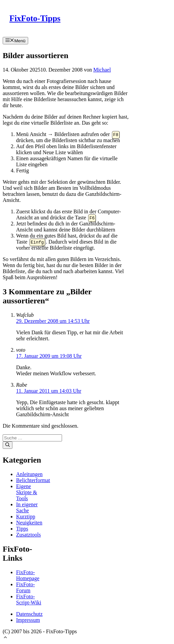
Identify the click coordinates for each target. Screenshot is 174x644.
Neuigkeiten (29, 523)
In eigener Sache (27, 507)
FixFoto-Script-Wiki (29, 599)
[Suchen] (8, 445)
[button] (5, 638)
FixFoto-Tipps (35, 18)
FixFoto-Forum (25, 587)
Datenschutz (29, 614)
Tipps (22, 529)
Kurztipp (26, 517)
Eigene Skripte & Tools (27, 492)
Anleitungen (29, 474)
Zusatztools (28, 535)
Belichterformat (33, 480)
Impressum (28, 620)
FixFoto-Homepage (28, 575)
